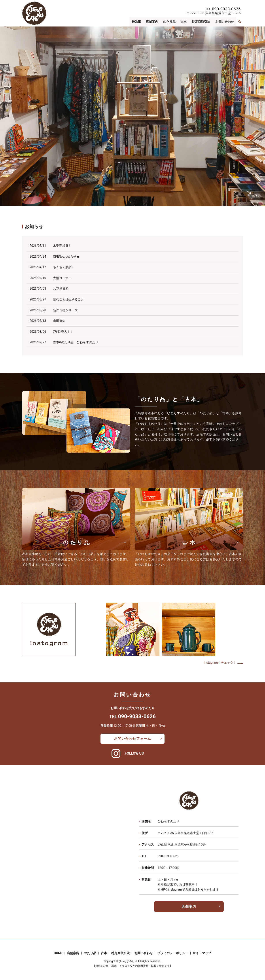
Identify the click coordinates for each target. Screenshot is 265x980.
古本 (184, 22)
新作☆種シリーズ (65, 310)
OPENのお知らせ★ (66, 257)
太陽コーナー (62, 278)
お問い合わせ (225, 22)
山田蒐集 (59, 321)
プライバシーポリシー (173, 953)
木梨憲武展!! (62, 246)
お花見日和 (61, 289)
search (240, 22)
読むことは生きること (68, 299)
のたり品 (170, 22)
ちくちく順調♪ (63, 267)
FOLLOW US (134, 753)
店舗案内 (152, 22)
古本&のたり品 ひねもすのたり (76, 342)
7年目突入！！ (63, 332)
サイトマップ (202, 953)
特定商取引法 (201, 22)
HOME (137, 22)
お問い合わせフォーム (132, 739)
